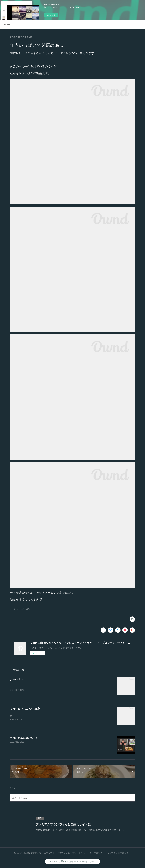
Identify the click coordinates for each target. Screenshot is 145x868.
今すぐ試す (51, 15)
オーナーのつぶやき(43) (20, 609)
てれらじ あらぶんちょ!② (25, 709)
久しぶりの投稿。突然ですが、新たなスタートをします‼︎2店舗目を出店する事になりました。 (56, 686)
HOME (7, 25)
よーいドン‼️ (17, 679)
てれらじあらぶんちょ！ (24, 738)
